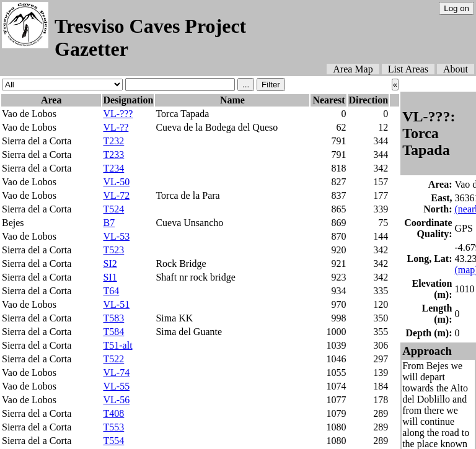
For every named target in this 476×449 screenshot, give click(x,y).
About (456, 69)
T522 (113, 359)
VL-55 (116, 386)
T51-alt (117, 345)
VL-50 (116, 182)
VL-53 (116, 236)
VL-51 (116, 304)
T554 (113, 441)
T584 (113, 332)
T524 (113, 209)
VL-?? (116, 127)
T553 (113, 427)
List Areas (408, 69)
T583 (113, 318)
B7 (109, 223)
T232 (113, 141)
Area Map (353, 69)
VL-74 (116, 373)
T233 (113, 155)
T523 (113, 250)
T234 (113, 168)
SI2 (110, 264)
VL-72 (116, 195)
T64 (111, 291)
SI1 (110, 277)
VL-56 (116, 400)
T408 (113, 413)
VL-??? (118, 114)
